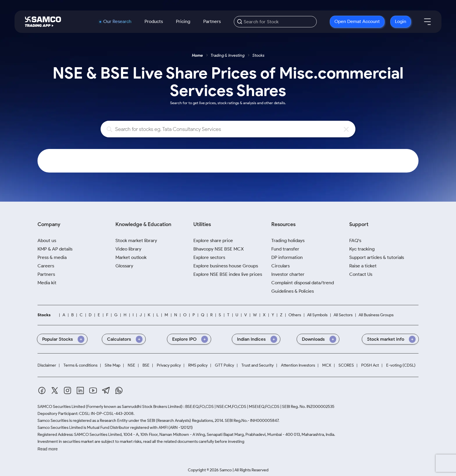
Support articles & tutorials (377, 257)
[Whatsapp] (119, 390)
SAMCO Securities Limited (61, 407)
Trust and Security (258, 365)
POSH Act (370, 365)
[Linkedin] (80, 390)
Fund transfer (285, 249)
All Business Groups (376, 315)
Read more (48, 449)
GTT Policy (225, 365)
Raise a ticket (363, 266)
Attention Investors (298, 365)
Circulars (280, 266)
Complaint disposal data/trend (303, 283)
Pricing (183, 21)
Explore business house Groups (226, 266)
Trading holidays (288, 240)
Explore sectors (209, 257)
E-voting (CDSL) (401, 365)
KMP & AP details (55, 249)
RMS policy (198, 365)
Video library (128, 249)
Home (197, 55)
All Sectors (343, 315)
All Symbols (317, 315)
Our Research (117, 22)
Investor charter (288, 274)
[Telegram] (106, 390)
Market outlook (131, 257)
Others (295, 315)
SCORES (346, 365)
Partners (212, 21)
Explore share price (213, 240)
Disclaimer (47, 365)
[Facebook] (42, 390)
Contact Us (361, 274)
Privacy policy (169, 365)
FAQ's (355, 240)
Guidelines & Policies (293, 291)
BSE (146, 365)
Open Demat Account (357, 21)
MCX (327, 365)
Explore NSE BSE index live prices (228, 274)
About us (47, 240)
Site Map (113, 365)
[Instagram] (67, 390)
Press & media (52, 257)
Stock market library (136, 240)
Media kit (47, 283)
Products (154, 21)
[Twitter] (55, 390)
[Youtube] (93, 390)
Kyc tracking (362, 249)
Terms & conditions (80, 365)
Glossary (124, 266)
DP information (287, 257)
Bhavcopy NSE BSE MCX (219, 249)
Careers (46, 266)
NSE (131, 365)
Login (401, 21)
